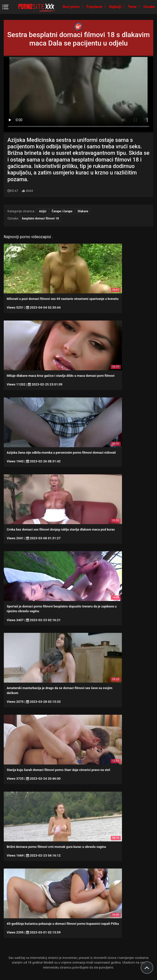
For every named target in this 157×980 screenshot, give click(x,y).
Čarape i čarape (62, 211)
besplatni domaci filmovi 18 (40, 218)
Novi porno (72, 7)
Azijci (43, 211)
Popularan (95, 7)
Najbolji (115, 7)
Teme (133, 7)
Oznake (149, 7)
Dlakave (83, 211)
